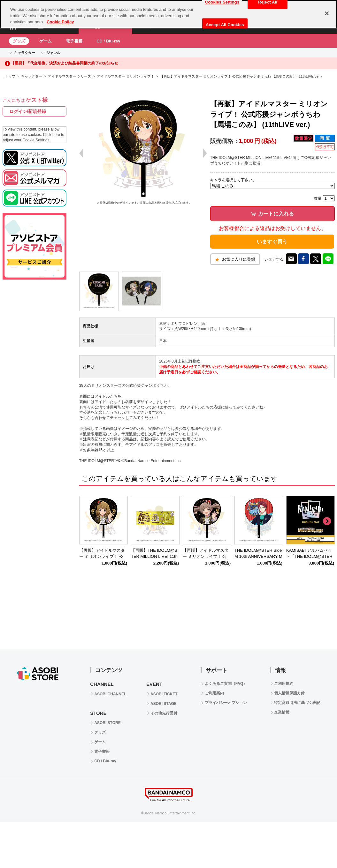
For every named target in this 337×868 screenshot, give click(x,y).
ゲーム (46, 41)
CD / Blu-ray (108, 41)
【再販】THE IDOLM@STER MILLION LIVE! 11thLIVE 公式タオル (154, 556)
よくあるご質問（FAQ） (226, 684)
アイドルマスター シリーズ (69, 76)
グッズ (19, 41)
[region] (168, 14)
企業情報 (282, 712)
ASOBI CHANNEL (110, 694)
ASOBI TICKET (164, 694)
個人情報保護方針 (289, 693)
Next (327, 521)
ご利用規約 (284, 684)
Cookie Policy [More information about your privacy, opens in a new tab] (60, 22)
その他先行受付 (164, 713)
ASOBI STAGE (164, 704)
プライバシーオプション (226, 703)
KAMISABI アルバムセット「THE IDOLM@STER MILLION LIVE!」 (309, 556)
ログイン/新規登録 (28, 111)
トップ (10, 76)
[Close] (327, 13)
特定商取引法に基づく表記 (297, 703)
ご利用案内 (214, 693)
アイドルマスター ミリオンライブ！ (125, 76)
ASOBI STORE (107, 723)
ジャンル (53, 53)
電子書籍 (74, 41)
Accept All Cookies (225, 25)
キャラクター (25, 53)
